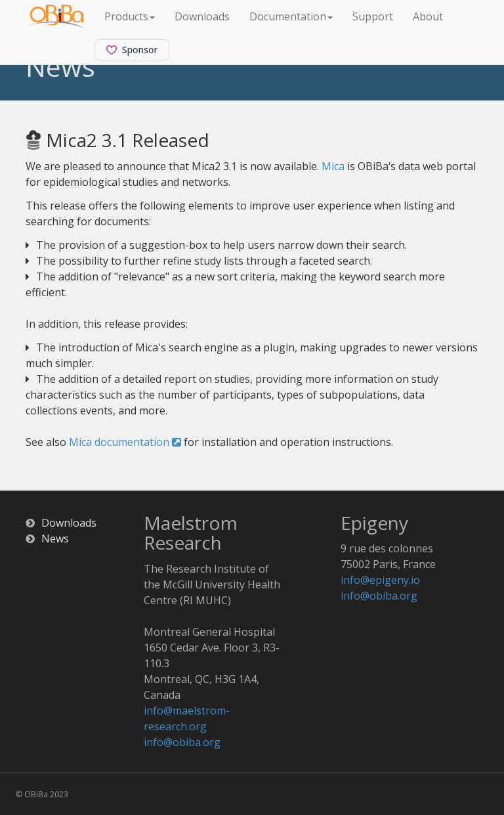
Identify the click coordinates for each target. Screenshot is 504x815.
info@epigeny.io (380, 580)
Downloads (202, 16)
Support (373, 16)
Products (130, 16)
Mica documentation (125, 442)
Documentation (291, 16)
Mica (333, 166)
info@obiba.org (182, 742)
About (428, 16)
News (55, 539)
